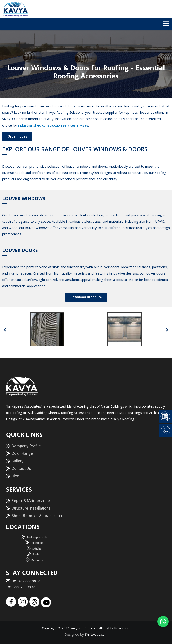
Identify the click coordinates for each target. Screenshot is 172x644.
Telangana (34, 542)
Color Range (19, 453)
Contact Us (19, 468)
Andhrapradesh (34, 537)
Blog (13, 476)
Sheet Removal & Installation (34, 515)
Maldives (34, 560)
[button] (86, 297)
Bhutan (34, 554)
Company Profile (23, 446)
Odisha (34, 548)
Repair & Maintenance (28, 500)
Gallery (15, 461)
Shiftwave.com (96, 634)
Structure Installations (28, 508)
